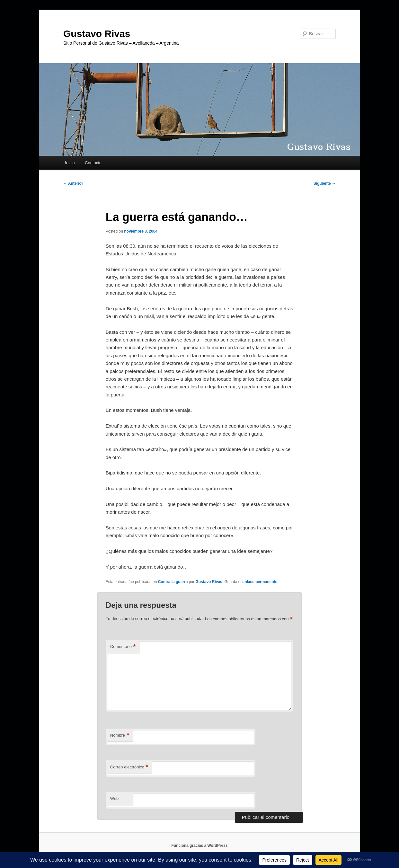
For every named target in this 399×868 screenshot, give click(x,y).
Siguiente (325, 183)
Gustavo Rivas (97, 34)
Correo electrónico (129, 767)
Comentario (123, 647)
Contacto (93, 163)
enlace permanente (260, 582)
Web (115, 798)
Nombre (120, 735)
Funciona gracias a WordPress (199, 846)
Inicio (70, 163)
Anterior (73, 183)
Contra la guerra (173, 582)
